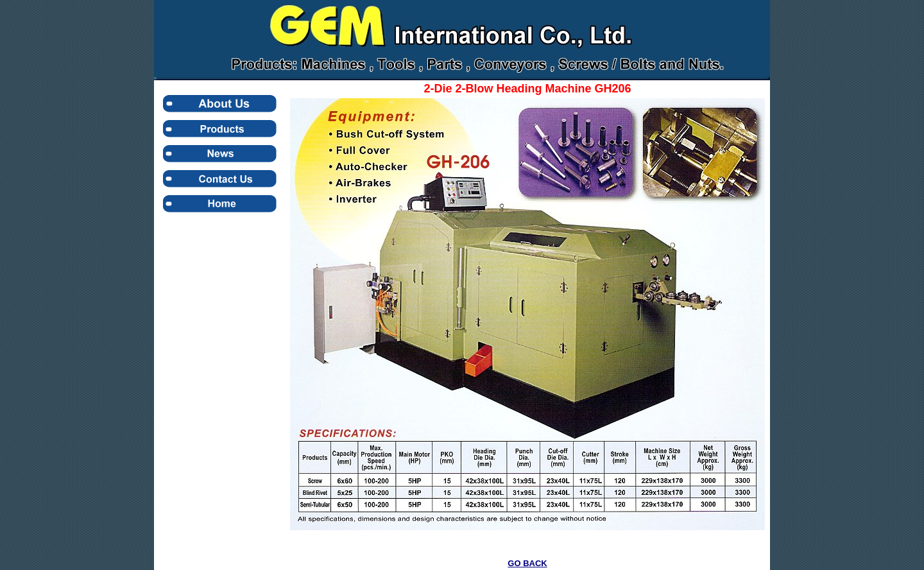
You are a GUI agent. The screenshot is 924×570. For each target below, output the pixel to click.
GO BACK (527, 563)
